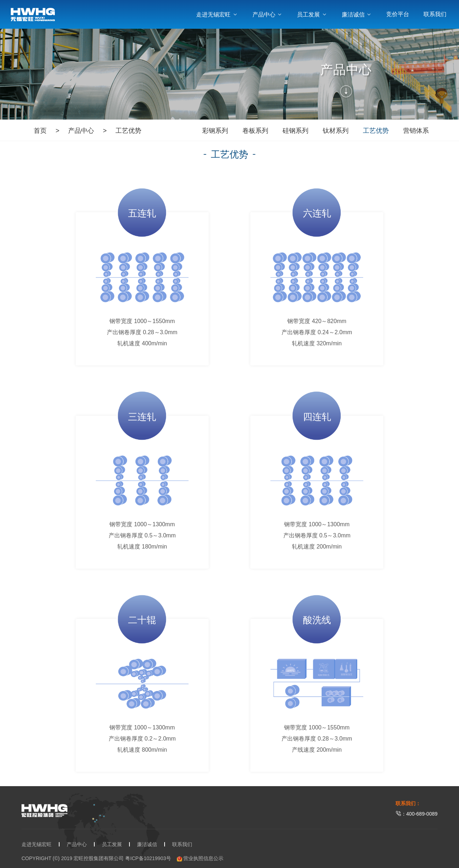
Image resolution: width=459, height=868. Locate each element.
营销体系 (416, 131)
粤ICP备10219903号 (148, 858)
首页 (40, 131)
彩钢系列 (215, 131)
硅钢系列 (295, 131)
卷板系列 (255, 131)
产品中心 (268, 15)
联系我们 (435, 14)
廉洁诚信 (357, 15)
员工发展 (312, 15)
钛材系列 (336, 131)
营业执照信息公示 (200, 858)
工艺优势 (128, 131)
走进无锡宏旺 (217, 15)
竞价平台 (398, 14)
